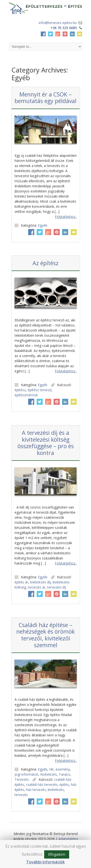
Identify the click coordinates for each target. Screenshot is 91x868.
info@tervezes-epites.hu (58, 23)
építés (64, 784)
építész (20, 390)
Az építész (45, 263)
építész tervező (40, 390)
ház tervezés (36, 790)
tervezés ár (37, 587)
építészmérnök (26, 395)
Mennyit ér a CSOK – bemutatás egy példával (45, 98)
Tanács (64, 774)
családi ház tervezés (42, 784)
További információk (45, 862)
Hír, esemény (60, 769)
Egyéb (43, 225)
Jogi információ (26, 774)
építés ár (21, 582)
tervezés (21, 795)
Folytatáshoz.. (66, 217)
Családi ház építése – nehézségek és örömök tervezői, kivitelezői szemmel (45, 635)
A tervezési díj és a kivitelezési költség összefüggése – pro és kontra (46, 443)
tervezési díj (57, 587)
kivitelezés (56, 790)
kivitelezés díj (40, 582)
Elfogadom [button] (57, 854)
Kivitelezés (49, 774)
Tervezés (22, 779)
